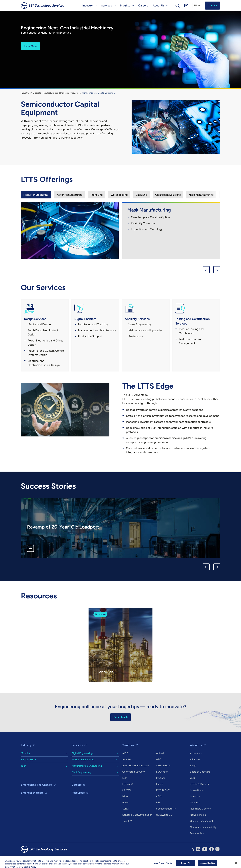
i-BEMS (126, 790)
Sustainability (28, 760)
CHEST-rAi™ (163, 766)
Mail (186, 6)
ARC (159, 759)
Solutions (128, 745)
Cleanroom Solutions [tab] (168, 195)
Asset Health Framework (136, 766)
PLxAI (125, 802)
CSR (192, 778)
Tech (24, 766)
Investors (195, 796)
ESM (125, 778)
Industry (25, 93)
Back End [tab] (141, 195)
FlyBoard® (128, 784)
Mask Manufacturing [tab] (36, 195)
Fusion (160, 784)
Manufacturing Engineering (87, 766)
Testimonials (197, 833)
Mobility (25, 753)
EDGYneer (162, 772)
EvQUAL (161, 778)
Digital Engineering (82, 753)
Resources (78, 793)
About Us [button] (159, 6)
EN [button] (195, 5)
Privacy (48, 860)
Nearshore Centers (200, 809)
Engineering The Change (36, 785)
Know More (30, 46)
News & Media (198, 815)
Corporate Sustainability (203, 827)
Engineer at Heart (32, 793)
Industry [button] (88, 6)
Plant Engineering (81, 772)
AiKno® (160, 753)
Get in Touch (120, 717)
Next (217, 270)
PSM (159, 802)
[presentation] (36, 195)
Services (77, 745)
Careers (143, 6)
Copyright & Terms (31, 860)
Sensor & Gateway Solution (137, 815)
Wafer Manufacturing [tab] (69, 195)
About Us (196, 745)
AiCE (125, 753)
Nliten (126, 796)
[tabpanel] (120, 231)
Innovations (196, 790)
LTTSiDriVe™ (163, 790)
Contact (212, 5)
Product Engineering (83, 760)
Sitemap (59, 860)
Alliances (195, 759)
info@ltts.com (73, 860)
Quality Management (201, 821)
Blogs (193, 766)
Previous (206, 270)
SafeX (126, 809)
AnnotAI (127, 759)
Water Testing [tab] (119, 195)
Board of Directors (200, 772)
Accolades (196, 753)
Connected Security (133, 772)
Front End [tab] (97, 195)
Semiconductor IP (166, 809)
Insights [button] (125, 6)
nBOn (159, 796)
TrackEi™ (127, 821)
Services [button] (106, 6)
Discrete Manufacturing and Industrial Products (56, 93)
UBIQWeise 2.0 (164, 815)
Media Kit (195, 802)
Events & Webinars (200, 784)
